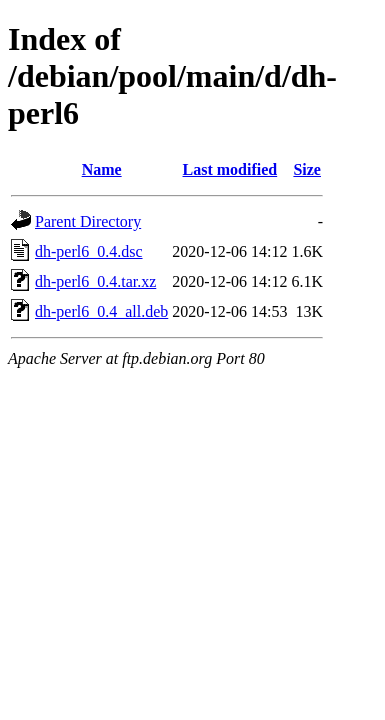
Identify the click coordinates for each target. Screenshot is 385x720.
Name (102, 169)
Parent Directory (88, 221)
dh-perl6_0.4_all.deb (101, 311)
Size (307, 169)
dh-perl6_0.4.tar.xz (95, 281)
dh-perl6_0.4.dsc (89, 251)
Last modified (230, 169)
